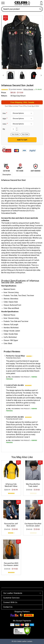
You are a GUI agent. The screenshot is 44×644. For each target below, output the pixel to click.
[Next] (41, 75)
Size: (5, 113)
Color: (5, 124)
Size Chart (25, 134)
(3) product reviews (15, 89)
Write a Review (28, 89)
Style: (5, 119)
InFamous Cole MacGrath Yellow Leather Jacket (11, 486)
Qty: (4, 129)
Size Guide (15, 134)
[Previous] (3, 75)
